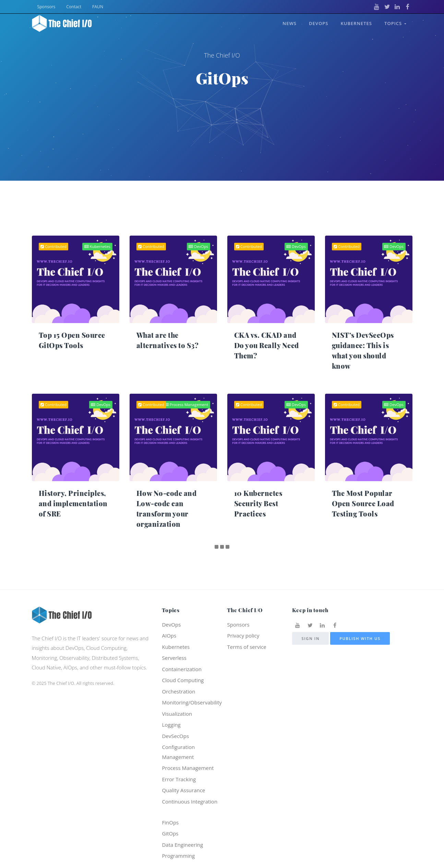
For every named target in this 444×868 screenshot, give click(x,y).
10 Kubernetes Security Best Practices (258, 503)
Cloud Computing (183, 680)
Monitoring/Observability (192, 702)
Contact (74, 7)
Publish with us (360, 638)
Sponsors (46, 7)
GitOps (170, 833)
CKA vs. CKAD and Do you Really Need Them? (267, 345)
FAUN (98, 7)
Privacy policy (243, 635)
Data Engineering (182, 845)
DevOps (319, 23)
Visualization (177, 714)
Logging (171, 725)
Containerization (182, 669)
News (290, 23)
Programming (178, 856)
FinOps (170, 822)
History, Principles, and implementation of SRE (73, 503)
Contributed (53, 246)
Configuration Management (178, 752)
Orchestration (178, 691)
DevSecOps (175, 736)
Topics (395, 23)
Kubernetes (356, 23)
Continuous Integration (190, 801)
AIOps (169, 635)
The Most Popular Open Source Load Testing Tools (363, 503)
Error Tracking (179, 779)
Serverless (174, 658)
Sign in (310, 638)
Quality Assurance (183, 790)
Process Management (186, 405)
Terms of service (247, 647)
